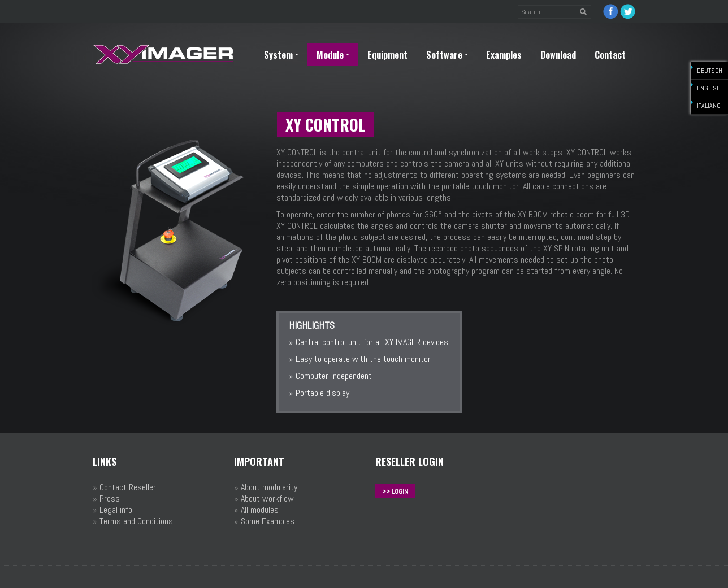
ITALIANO (709, 106)
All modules (260, 510)
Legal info (116, 510)
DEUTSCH (710, 71)
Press (110, 498)
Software (447, 55)
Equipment (387, 55)
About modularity (269, 487)
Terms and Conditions (136, 521)
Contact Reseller (128, 487)
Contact (610, 55)
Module (333, 55)
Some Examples (268, 521)
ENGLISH (709, 88)
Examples (504, 55)
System (281, 55)
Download (558, 55)
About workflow (267, 498)
